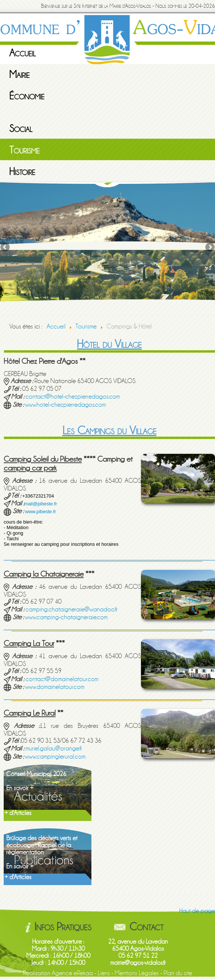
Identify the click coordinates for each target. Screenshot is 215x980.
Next (209, 248)
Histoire (22, 172)
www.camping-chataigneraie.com (66, 617)
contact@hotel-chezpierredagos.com (73, 397)
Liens (104, 973)
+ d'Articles (18, 813)
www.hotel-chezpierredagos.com (65, 405)
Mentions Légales (137, 973)
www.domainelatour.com (55, 687)
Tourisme (24, 150)
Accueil (23, 53)
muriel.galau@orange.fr (54, 748)
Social (21, 129)
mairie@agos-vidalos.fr (138, 963)
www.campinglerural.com (55, 757)
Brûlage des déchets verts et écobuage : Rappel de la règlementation (42, 845)
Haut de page (197, 911)
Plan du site (178, 973)
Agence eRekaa (72, 973)
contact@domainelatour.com (62, 679)
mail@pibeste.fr (41, 504)
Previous (6, 248)
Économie (27, 96)
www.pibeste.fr (41, 512)
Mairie (19, 75)
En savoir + (20, 788)
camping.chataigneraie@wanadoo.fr (72, 609)
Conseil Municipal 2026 (36, 774)
